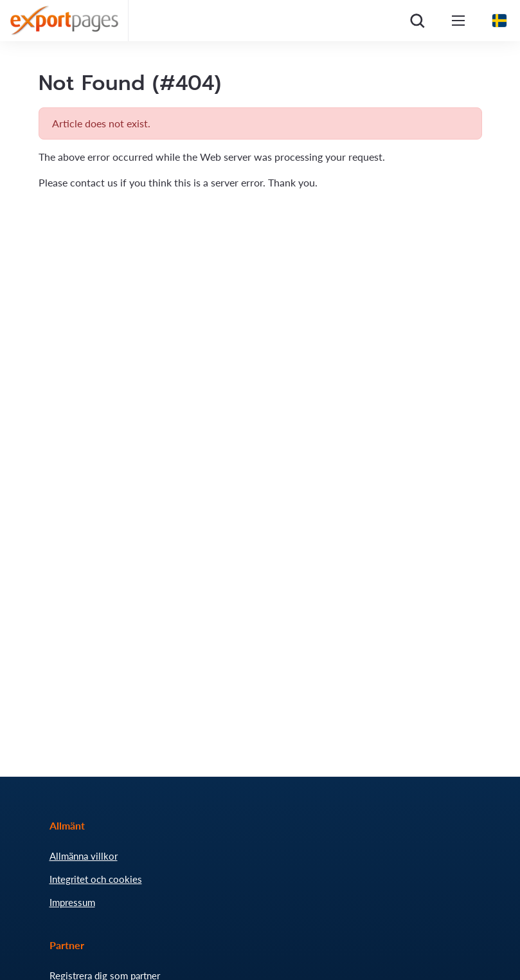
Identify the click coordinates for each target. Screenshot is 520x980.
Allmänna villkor (84, 856)
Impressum (72, 902)
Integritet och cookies (96, 879)
